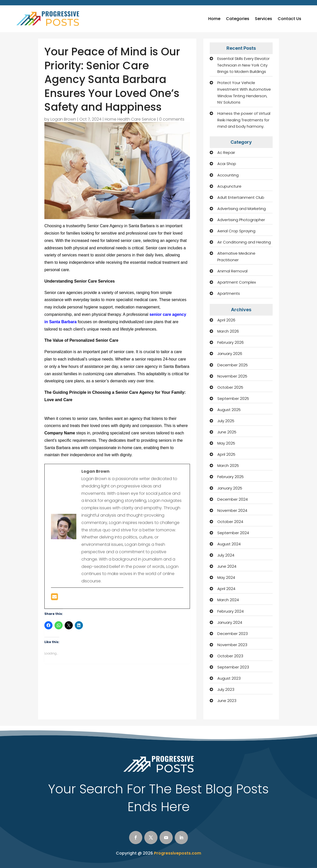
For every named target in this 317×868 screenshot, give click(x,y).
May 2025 (226, 443)
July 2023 (226, 689)
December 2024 (233, 499)
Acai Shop (227, 164)
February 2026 (231, 342)
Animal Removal (232, 271)
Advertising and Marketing (242, 209)
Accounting (228, 175)
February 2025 (231, 477)
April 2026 (226, 320)
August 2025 (229, 410)
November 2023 (232, 645)
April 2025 (226, 454)
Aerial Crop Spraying (236, 231)
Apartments (229, 293)
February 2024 (231, 611)
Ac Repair (226, 152)
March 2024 (228, 600)
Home (214, 19)
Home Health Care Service (130, 119)
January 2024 (230, 622)
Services (263, 19)
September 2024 (233, 533)
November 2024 (232, 510)
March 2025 (228, 465)
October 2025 (230, 387)
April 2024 (226, 589)
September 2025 (233, 398)
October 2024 (230, 522)
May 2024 (226, 577)
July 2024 (226, 555)
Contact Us (289, 19)
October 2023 (230, 656)
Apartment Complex (237, 282)
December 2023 (233, 634)
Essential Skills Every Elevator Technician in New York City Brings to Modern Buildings (243, 65)
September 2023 (233, 667)
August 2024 (229, 544)
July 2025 (226, 421)
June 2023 (227, 701)
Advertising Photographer (241, 220)
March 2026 (228, 331)
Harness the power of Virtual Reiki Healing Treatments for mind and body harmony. (244, 120)
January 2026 (230, 354)
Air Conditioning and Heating (244, 242)
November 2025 (232, 376)
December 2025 (233, 365)
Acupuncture (229, 186)
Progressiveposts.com (178, 853)
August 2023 (229, 678)
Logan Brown (63, 119)
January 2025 (230, 488)
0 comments (172, 119)
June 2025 (227, 432)
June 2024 (227, 566)
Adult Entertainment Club (241, 197)
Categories (238, 19)
